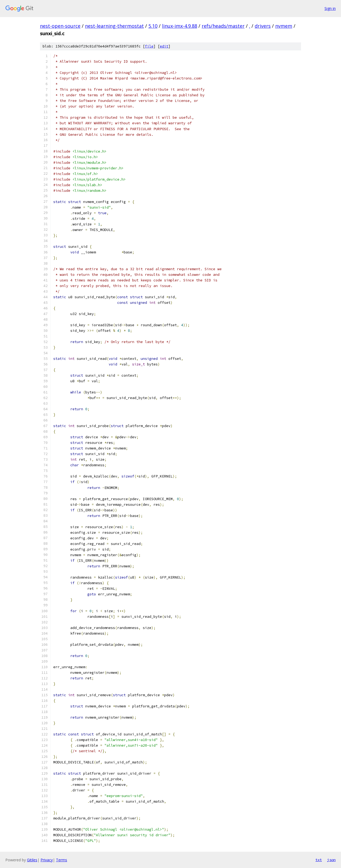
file (149, 46)
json (331, 860)
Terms (62, 860)
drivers (263, 26)
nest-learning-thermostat (114, 26)
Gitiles (32, 860)
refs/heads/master (223, 26)
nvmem (284, 26)
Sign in (330, 8)
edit (164, 46)
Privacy (47, 860)
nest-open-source (60, 26)
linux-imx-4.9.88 (180, 26)
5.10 (153, 26)
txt (319, 860)
